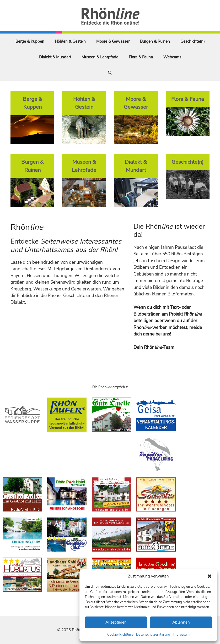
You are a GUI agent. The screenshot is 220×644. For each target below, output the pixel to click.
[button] (210, 576)
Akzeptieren (116, 622)
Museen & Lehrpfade (100, 57)
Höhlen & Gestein (70, 41)
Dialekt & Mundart (55, 57)
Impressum (181, 635)
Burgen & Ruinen (155, 41)
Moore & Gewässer (113, 41)
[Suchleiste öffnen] (110, 73)
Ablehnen (181, 622)
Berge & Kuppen (30, 41)
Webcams (172, 57)
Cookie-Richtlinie (120, 635)
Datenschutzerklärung (153, 635)
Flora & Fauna (141, 57)
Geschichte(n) (193, 41)
